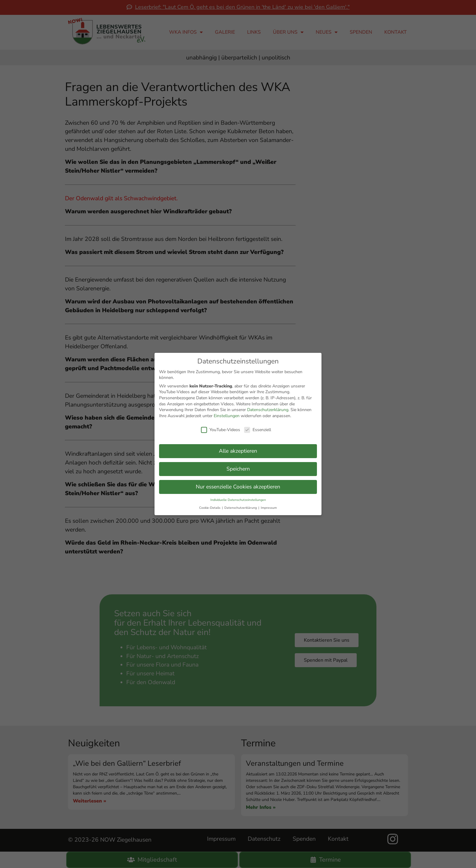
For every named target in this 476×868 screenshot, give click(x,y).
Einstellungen (227, 413)
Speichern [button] (238, 466)
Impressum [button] (269, 505)
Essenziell (258, 427)
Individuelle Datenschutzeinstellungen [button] (238, 497)
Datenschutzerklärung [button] (241, 505)
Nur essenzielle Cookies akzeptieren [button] (238, 484)
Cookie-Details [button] (210, 505)
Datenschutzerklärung (268, 407)
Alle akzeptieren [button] (238, 448)
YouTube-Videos (221, 427)
